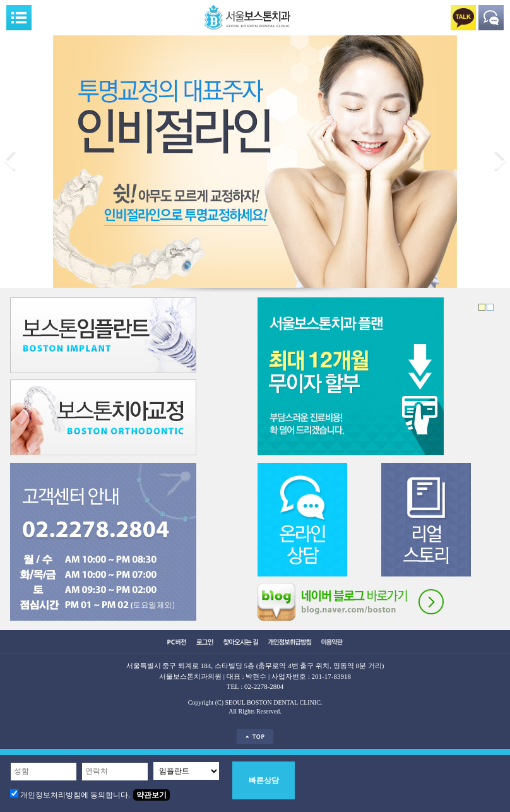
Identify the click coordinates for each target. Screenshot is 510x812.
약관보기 (151, 795)
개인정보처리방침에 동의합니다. (75, 795)
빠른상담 (264, 780)
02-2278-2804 (264, 686)
